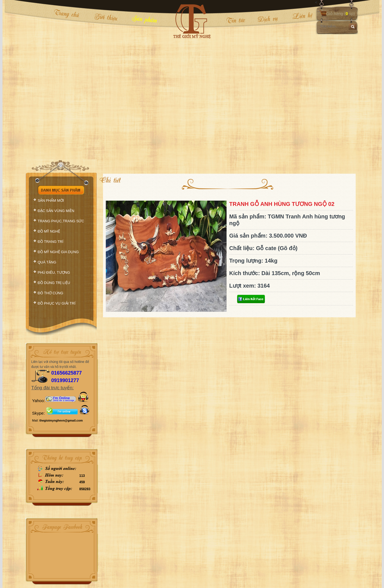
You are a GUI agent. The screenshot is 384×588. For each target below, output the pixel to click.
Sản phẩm (144, 19)
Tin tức (235, 20)
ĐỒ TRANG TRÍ (51, 242)
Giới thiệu (106, 17)
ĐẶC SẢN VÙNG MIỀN (56, 211)
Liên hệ (298, 16)
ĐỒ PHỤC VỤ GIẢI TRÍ (57, 303)
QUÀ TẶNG (47, 262)
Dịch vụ (267, 19)
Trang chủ (66, 13)
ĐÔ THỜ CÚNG (51, 293)
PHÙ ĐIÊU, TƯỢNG (54, 272)
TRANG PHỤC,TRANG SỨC (61, 221)
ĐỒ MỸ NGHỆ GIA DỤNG (58, 252)
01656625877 (67, 373)
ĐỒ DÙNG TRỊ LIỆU (54, 283)
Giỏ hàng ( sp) (340, 13)
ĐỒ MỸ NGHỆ (49, 231)
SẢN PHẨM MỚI (51, 200)
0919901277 (65, 380)
